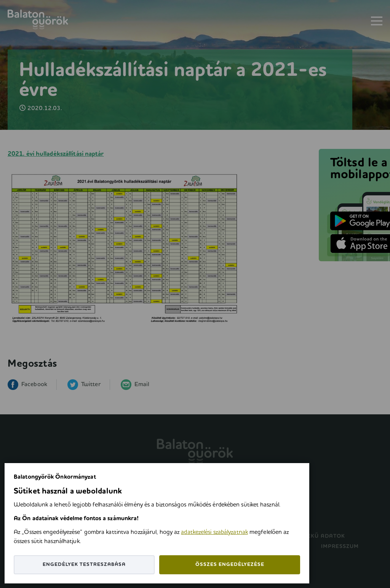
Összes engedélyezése (230, 565)
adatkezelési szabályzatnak (214, 532)
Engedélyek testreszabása (84, 565)
